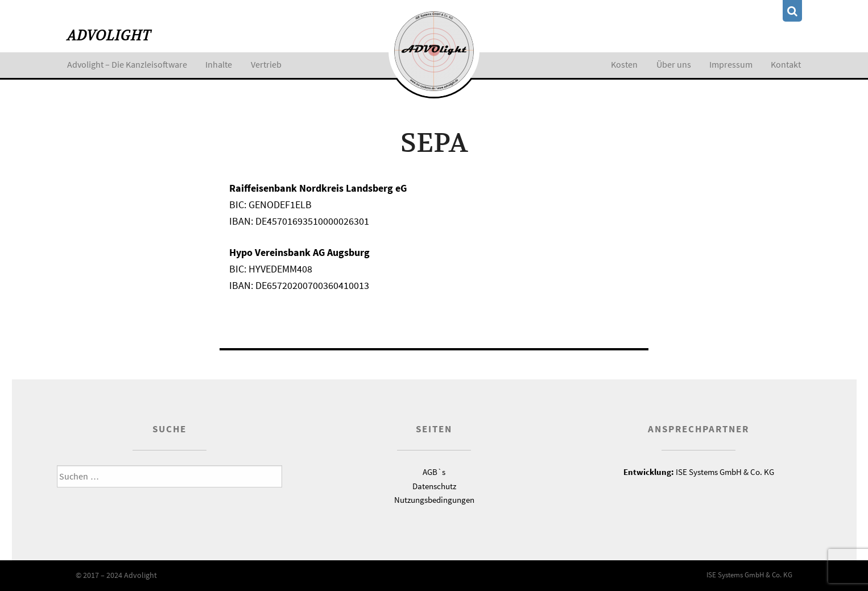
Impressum (731, 64)
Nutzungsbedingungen (434, 500)
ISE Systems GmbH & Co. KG (699, 472)
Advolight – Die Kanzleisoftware (127, 64)
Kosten (624, 64)
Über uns (674, 64)
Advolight (109, 36)
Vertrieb (266, 64)
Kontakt (786, 64)
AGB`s (434, 472)
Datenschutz (434, 486)
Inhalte (219, 64)
